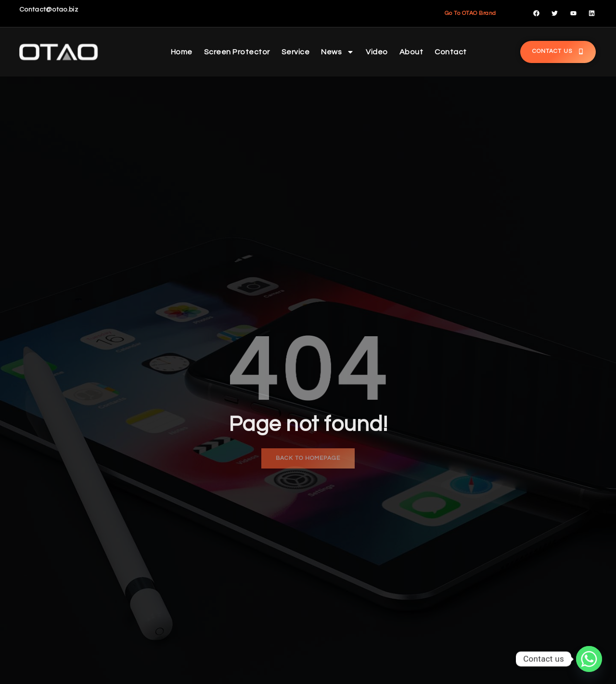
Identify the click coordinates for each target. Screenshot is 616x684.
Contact (451, 52)
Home (182, 52)
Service (296, 52)
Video (377, 52)
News (338, 52)
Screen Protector (237, 52)
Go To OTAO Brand (470, 13)
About (411, 52)
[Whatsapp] (589, 659)
